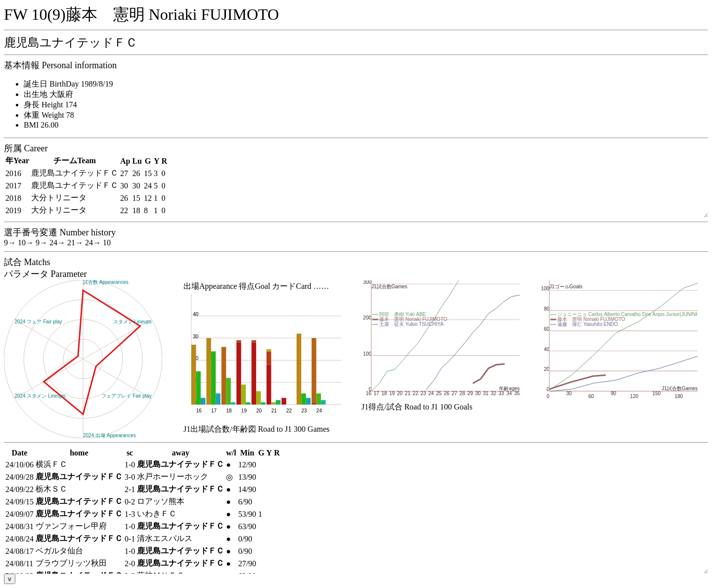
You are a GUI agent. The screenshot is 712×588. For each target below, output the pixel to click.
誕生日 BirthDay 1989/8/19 (68, 84)
